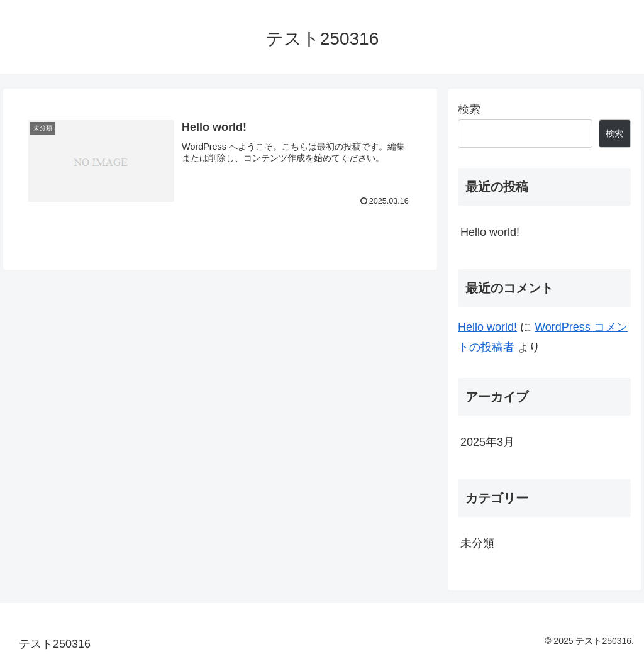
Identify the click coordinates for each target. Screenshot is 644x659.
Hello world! (490, 232)
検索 (469, 109)
